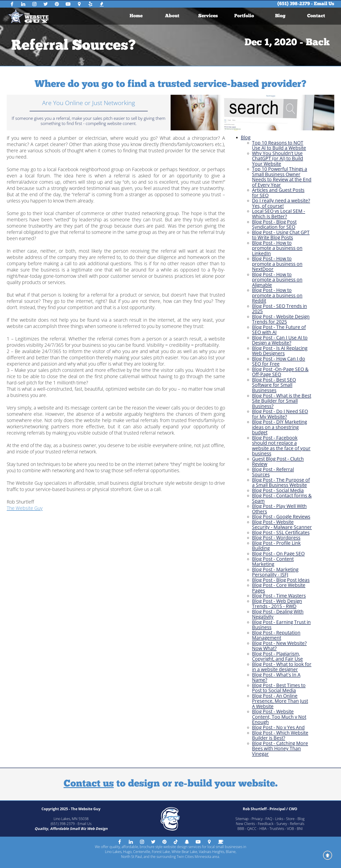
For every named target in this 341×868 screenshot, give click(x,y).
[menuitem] (136, 16)
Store (290, 819)
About (172, 16)
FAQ (269, 819)
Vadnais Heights (212, 852)
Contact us (89, 784)
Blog (280, 16)
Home (136, 16)
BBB (241, 829)
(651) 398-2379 (294, 4)
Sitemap (242, 819)
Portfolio (244, 16)
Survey (282, 824)
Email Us (324, 4)
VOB (290, 829)
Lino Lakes (113, 852)
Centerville (142, 852)
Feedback (266, 824)
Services (208, 16)
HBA (263, 829)
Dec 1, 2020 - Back (287, 43)
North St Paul (131, 857)
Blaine (231, 852)
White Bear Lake (184, 852)
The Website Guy (25, 508)
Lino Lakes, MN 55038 (71, 819)
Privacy (257, 819)
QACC (252, 829)
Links (279, 819)
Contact (316, 16)
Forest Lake (161, 852)
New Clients (245, 824)
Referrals (297, 824)
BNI (300, 829)
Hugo (127, 852)
